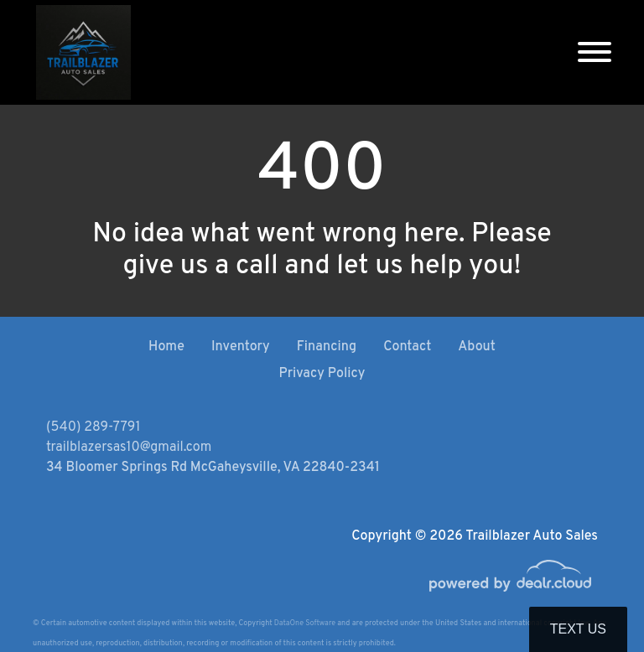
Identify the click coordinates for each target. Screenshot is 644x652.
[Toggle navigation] (595, 52)
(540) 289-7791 (93, 427)
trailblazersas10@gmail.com (129, 448)
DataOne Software (305, 623)
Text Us (578, 629)
